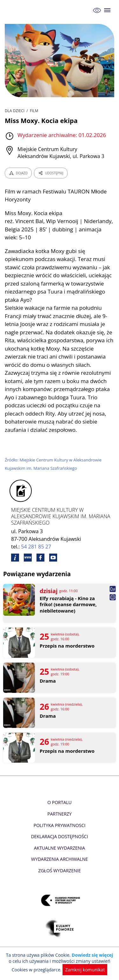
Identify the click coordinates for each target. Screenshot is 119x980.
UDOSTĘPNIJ (51, 173)
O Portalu (60, 802)
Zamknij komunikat (85, 970)
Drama (48, 681)
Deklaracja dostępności (60, 836)
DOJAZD (18, 173)
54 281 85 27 (36, 547)
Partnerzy (59, 814)
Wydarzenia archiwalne (60, 859)
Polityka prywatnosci (60, 825)
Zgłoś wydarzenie (59, 871)
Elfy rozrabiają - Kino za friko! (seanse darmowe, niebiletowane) (68, 605)
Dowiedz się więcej (92, 955)
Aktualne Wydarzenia (60, 848)
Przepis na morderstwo (67, 646)
